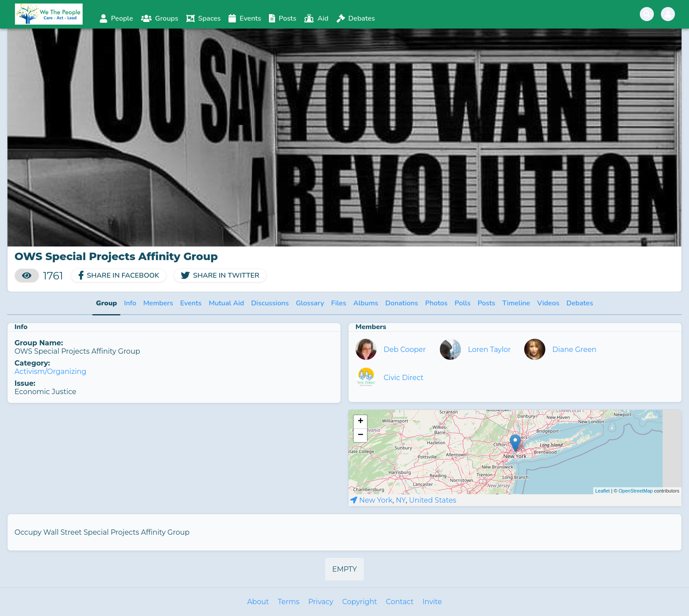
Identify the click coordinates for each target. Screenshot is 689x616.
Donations (402, 303)
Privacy (321, 602)
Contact (400, 602)
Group (106, 303)
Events (191, 303)
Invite (432, 602)
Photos (437, 303)
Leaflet (603, 491)
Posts (486, 303)
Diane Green (574, 350)
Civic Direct (404, 378)
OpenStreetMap (636, 491)
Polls (463, 303)
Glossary (310, 303)
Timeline (516, 303)
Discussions (270, 303)
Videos (548, 303)
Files (339, 303)
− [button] (361, 435)
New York (376, 500)
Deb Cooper (405, 350)
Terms (288, 602)
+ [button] (361, 422)
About (258, 602)
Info (130, 303)
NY (401, 500)
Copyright (360, 602)
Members (158, 303)
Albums (366, 303)
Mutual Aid (227, 303)
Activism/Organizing (51, 371)
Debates (580, 303)
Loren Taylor (490, 350)
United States (433, 500)
